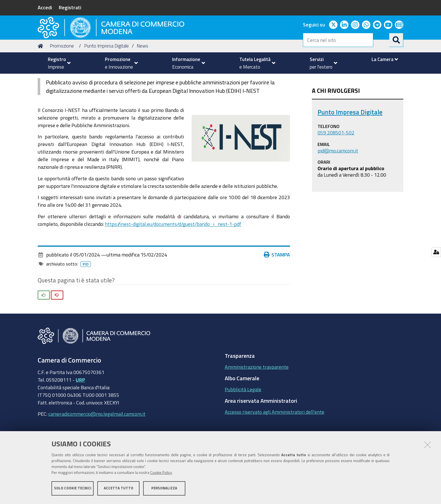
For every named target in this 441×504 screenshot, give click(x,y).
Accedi (45, 7)
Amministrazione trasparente (257, 401)
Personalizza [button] (164, 489)
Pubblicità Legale (243, 423)
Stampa (277, 289)
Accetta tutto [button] (119, 489)
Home (41, 80)
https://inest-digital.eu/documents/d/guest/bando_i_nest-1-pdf (173, 258)
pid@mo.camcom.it (338, 184)
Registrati (70, 7)
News (142, 80)
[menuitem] (57, 63)
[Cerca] (396, 40)
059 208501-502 (336, 166)
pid (86, 298)
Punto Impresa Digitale (106, 80)
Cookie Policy (161, 474)
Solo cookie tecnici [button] (73, 489)
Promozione (62, 80)
